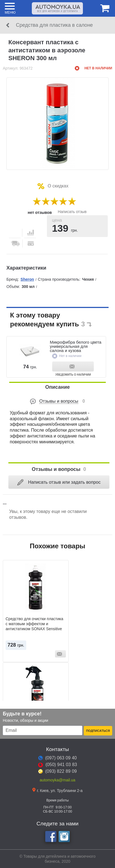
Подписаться (98, 731)
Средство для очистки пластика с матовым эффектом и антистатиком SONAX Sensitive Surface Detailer (34, 626)
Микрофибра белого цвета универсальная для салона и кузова (76, 346)
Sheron (27, 279)
